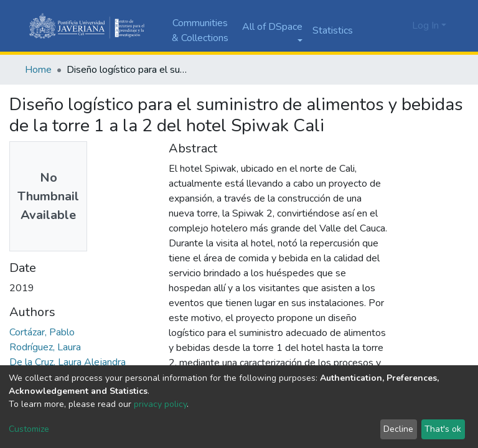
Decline (398, 429)
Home (38, 70)
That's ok (443, 429)
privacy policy (160, 404)
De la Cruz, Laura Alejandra (68, 362)
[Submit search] (381, 26)
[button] (399, 26)
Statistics (333, 30)
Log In (425, 26)
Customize (29, 429)
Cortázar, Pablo (42, 332)
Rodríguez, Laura (45, 347)
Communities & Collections (200, 30)
